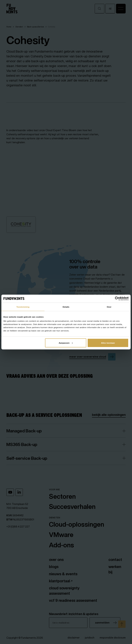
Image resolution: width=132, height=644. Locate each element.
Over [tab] (109, 307)
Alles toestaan (108, 343)
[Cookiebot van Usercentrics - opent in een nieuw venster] (114, 299)
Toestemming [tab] (23, 307)
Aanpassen (66, 343)
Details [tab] (66, 307)
